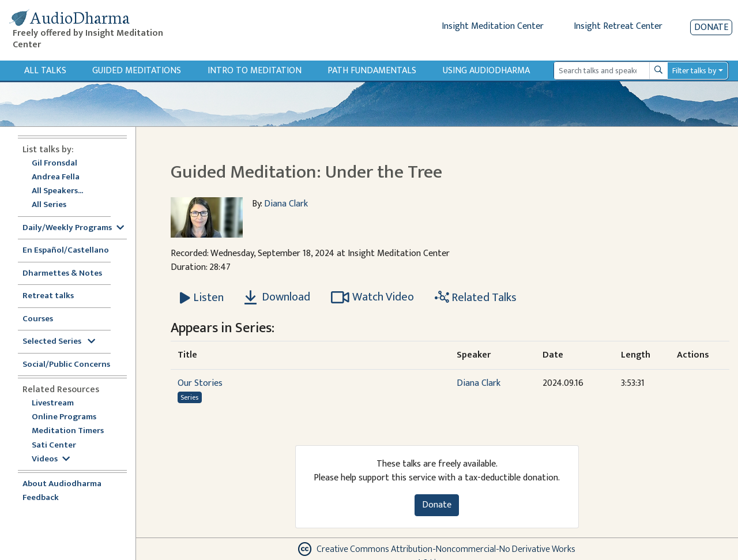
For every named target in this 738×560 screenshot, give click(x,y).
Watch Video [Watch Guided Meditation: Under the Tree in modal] (372, 297)
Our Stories (200, 383)
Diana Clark (286, 204)
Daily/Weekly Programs (73, 228)
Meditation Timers (68, 431)
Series (189, 397)
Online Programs (64, 417)
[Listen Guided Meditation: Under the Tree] (202, 298)
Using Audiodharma (486, 71)
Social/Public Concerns (66, 365)
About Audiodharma (62, 484)
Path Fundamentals (372, 71)
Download (277, 297)
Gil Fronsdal (54, 164)
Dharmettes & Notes (62, 274)
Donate (711, 27)
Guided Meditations (137, 71)
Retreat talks (48, 296)
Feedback (41, 498)
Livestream (53, 403)
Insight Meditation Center (493, 26)
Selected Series (59, 342)
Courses (38, 319)
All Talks (45, 71)
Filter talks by (694, 71)
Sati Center (54, 446)
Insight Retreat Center (618, 26)
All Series (49, 205)
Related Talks (476, 298)
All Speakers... (57, 191)
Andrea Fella (56, 177)
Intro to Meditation (255, 71)
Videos (51, 459)
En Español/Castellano (66, 251)
